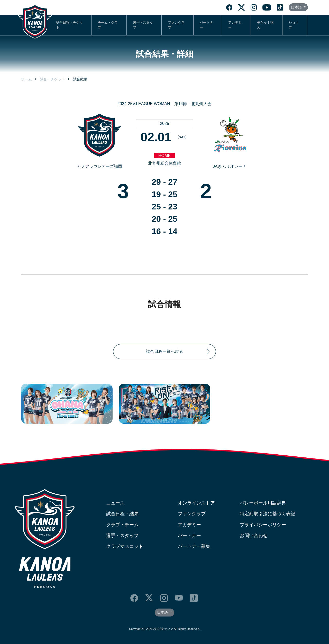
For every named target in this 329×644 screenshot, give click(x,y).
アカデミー (235, 25)
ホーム (26, 79)
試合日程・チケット (69, 25)
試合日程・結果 (122, 514)
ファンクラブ (176, 25)
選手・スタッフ (143, 25)
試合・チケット (52, 79)
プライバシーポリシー (263, 525)
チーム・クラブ (108, 25)
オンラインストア (196, 503)
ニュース (115, 503)
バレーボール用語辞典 (263, 503)
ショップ (294, 25)
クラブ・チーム (122, 525)
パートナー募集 (194, 546)
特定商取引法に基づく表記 (268, 514)
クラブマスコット (125, 546)
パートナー (206, 25)
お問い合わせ (254, 536)
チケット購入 (265, 25)
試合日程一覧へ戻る (164, 351)
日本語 (297, 7)
